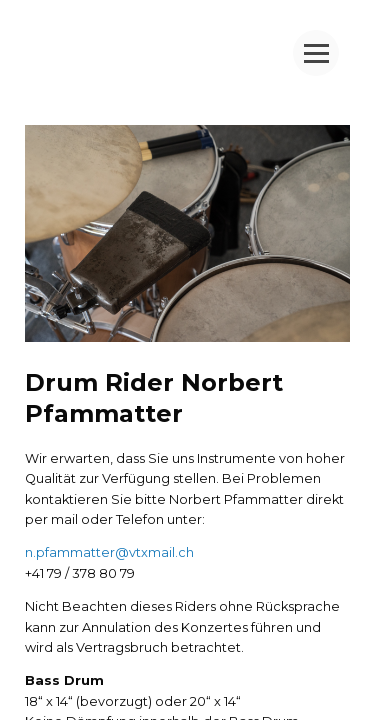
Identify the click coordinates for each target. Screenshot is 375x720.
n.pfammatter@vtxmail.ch (109, 552)
